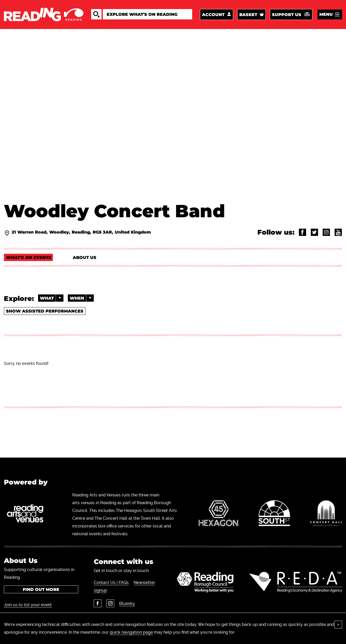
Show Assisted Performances (45, 311)
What (52, 298)
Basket (248, 15)
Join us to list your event (28, 605)
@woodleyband (314, 232)
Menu (326, 14)
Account (213, 15)
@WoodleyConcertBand (302, 232)
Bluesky (127, 603)
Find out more (41, 589)
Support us (287, 15)
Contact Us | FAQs (111, 583)
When (82, 298)
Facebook (98, 603)
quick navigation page (131, 632)
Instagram (110, 603)
